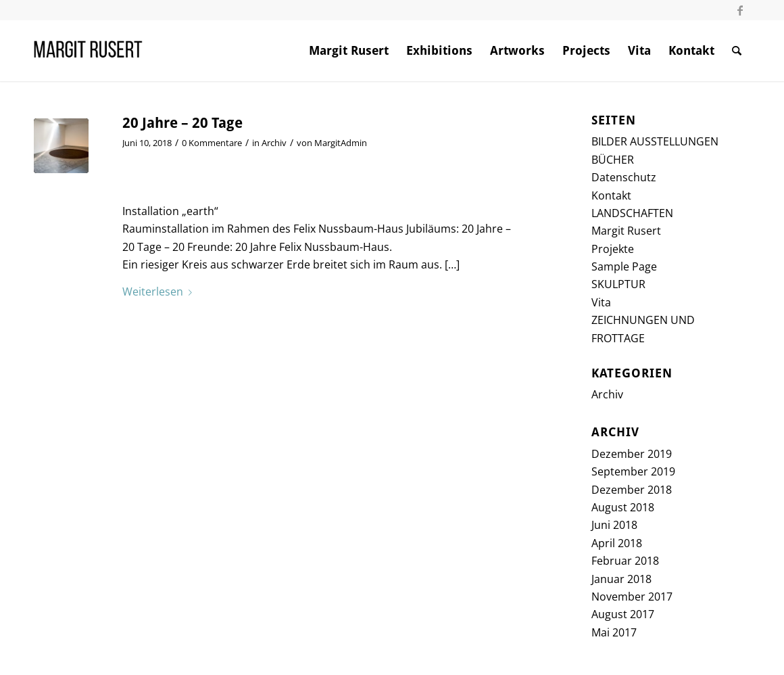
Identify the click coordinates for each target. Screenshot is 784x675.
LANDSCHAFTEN (632, 213)
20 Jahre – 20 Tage (182, 123)
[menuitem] (349, 51)
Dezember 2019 (632, 454)
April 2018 (617, 543)
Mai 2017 (614, 632)
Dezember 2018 (632, 490)
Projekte (613, 249)
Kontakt (611, 195)
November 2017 (632, 597)
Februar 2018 (625, 561)
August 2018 (623, 507)
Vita (601, 302)
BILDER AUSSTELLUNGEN (655, 141)
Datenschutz (624, 177)
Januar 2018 (621, 579)
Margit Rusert (626, 231)
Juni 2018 (614, 525)
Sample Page (624, 266)
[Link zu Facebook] (740, 10)
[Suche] (737, 51)
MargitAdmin (341, 143)
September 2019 (633, 471)
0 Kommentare (212, 143)
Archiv (274, 143)
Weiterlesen (160, 292)
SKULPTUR (618, 284)
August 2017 (623, 614)
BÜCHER (613, 160)
